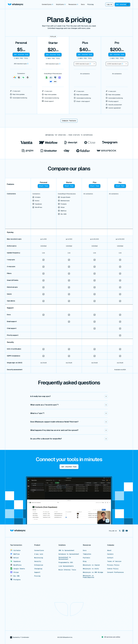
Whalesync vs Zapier (91, 565)
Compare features (69, 121)
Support (37, 572)
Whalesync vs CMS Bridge (93, 572)
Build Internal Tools (67, 570)
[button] (47, 4)
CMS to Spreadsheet (66, 550)
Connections (39, 550)
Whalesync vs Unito (91, 569)
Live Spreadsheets (66, 566)
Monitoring (39, 558)
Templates (87, 554)
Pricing (90, 4)
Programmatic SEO (66, 562)
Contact (110, 558)
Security (38, 561)
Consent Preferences (115, 572)
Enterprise (39, 565)
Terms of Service (114, 561)
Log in (109, 4)
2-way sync (39, 554)
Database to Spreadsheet (69, 554)
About (109, 550)
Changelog (38, 569)
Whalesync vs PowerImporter (89, 576)
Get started (122, 4)
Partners (86, 558)
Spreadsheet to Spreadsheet (65, 558)
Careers (110, 554)
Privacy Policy (113, 565)
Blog (85, 561)
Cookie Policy (113, 569)
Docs (83, 4)
